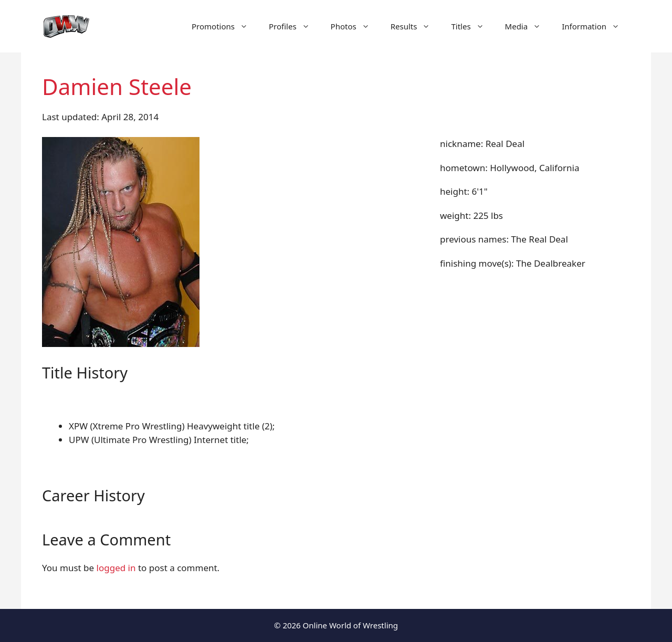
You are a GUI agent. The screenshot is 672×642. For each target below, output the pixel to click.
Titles (472, 26)
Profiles (295, 26)
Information (596, 26)
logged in (116, 568)
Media (528, 26)
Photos (355, 26)
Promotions (225, 26)
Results (416, 26)
